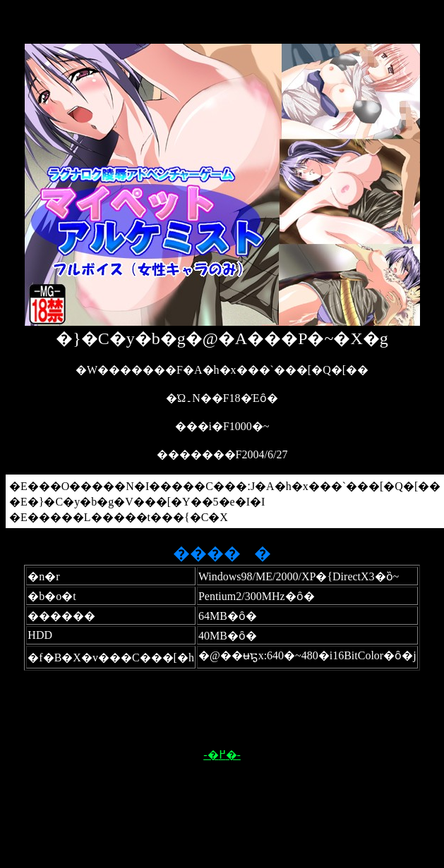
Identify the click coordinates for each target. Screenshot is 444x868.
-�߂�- (222, 755)
